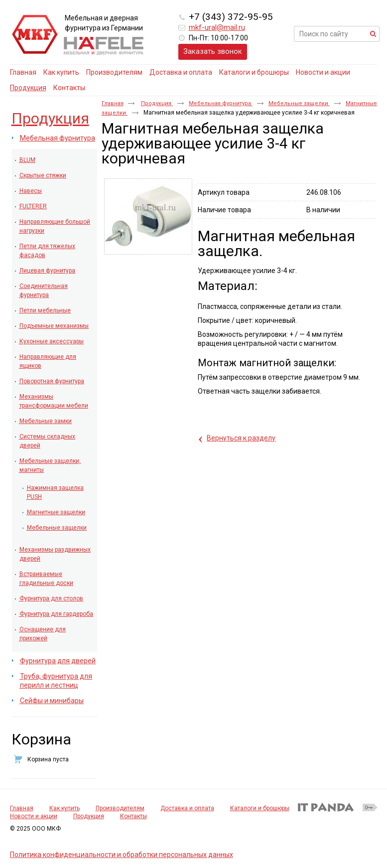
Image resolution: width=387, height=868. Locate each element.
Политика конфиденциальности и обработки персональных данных (122, 855)
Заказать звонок (213, 51)
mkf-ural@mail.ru (217, 27)
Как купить (64, 808)
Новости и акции (34, 816)
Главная (113, 103)
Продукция (28, 88)
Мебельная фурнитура (221, 103)
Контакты (133, 816)
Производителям (120, 808)
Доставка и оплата (187, 808)
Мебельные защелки (299, 103)
